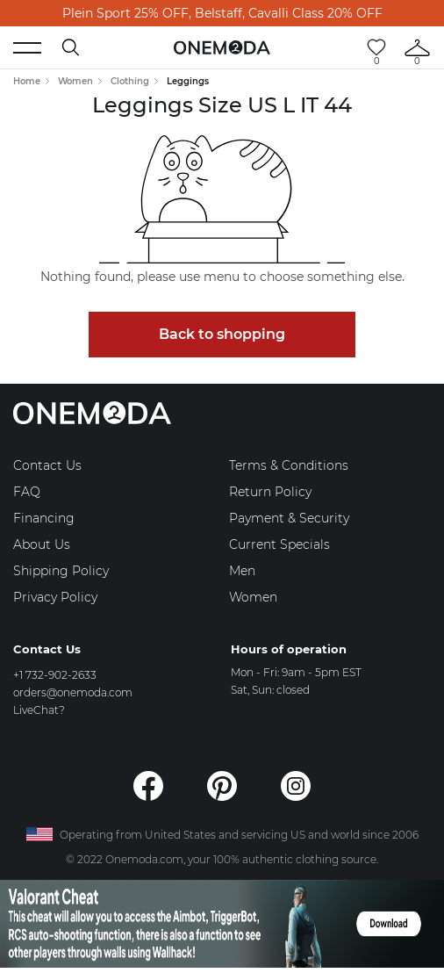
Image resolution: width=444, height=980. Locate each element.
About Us (42, 544)
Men (242, 571)
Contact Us (47, 465)
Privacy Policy (55, 597)
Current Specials (279, 544)
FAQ (27, 492)
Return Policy (270, 492)
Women (75, 81)
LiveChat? (39, 710)
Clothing (130, 81)
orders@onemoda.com (73, 692)
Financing (44, 518)
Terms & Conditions (289, 465)
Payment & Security (289, 518)
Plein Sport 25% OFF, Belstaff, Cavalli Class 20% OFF (222, 13)
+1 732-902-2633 (55, 675)
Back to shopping (222, 334)
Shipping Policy (61, 571)
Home (27, 81)
